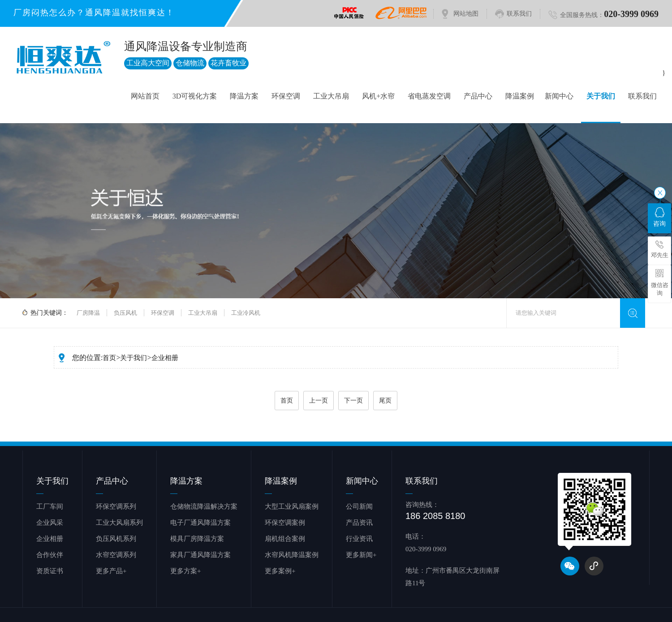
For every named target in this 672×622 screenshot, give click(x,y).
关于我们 (601, 96)
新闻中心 (559, 96)
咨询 (659, 217)
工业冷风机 (246, 313)
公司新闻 (359, 506)
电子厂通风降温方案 (200, 523)
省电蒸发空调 (429, 96)
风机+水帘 (378, 96)
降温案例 (520, 96)
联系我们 (519, 14)
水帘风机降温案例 (292, 555)
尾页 (385, 401)
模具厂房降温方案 (197, 539)
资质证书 (50, 571)
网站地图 (466, 14)
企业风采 (50, 523)
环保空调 (286, 96)
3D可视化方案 (195, 96)
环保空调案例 (285, 523)
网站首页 (145, 96)
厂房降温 (88, 313)
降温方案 (244, 96)
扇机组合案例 (285, 539)
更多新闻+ (361, 555)
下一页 (353, 401)
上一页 (319, 401)
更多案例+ (280, 571)
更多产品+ (111, 571)
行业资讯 (359, 539)
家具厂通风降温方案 (200, 555)
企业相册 (165, 358)
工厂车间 (50, 506)
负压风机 (125, 313)
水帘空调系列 (116, 555)
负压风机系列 (116, 539)
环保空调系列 (116, 506)
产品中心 (478, 96)
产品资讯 (359, 523)
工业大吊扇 (331, 96)
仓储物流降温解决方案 (204, 506)
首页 (109, 358)
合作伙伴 (50, 555)
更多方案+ (185, 571)
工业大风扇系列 (119, 523)
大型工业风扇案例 (292, 506)
